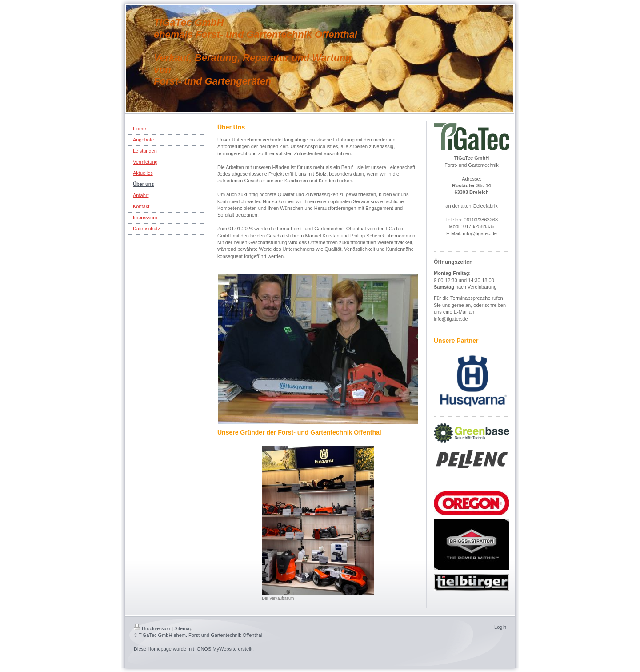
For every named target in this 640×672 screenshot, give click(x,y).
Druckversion (152, 628)
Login (500, 627)
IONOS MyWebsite (216, 649)
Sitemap (183, 628)
